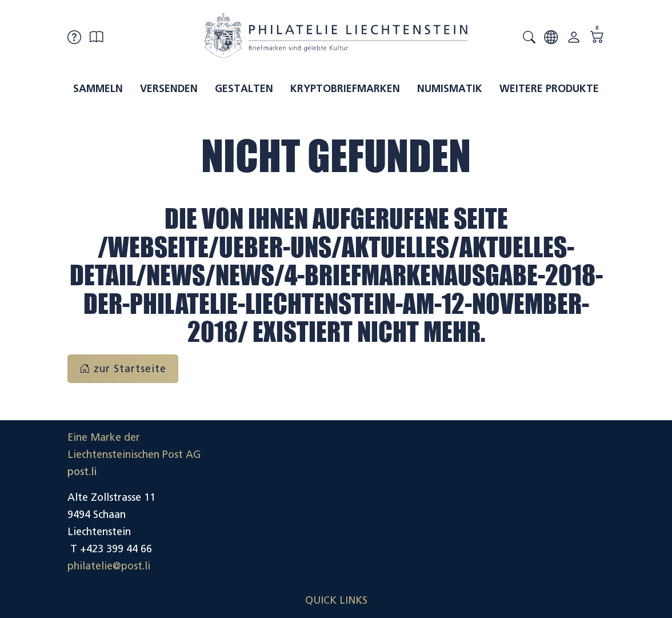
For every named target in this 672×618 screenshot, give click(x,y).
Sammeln (98, 89)
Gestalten (244, 89)
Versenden (169, 89)
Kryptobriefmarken (345, 89)
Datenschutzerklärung (553, 515)
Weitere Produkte (549, 89)
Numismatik (450, 89)
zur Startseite (123, 369)
